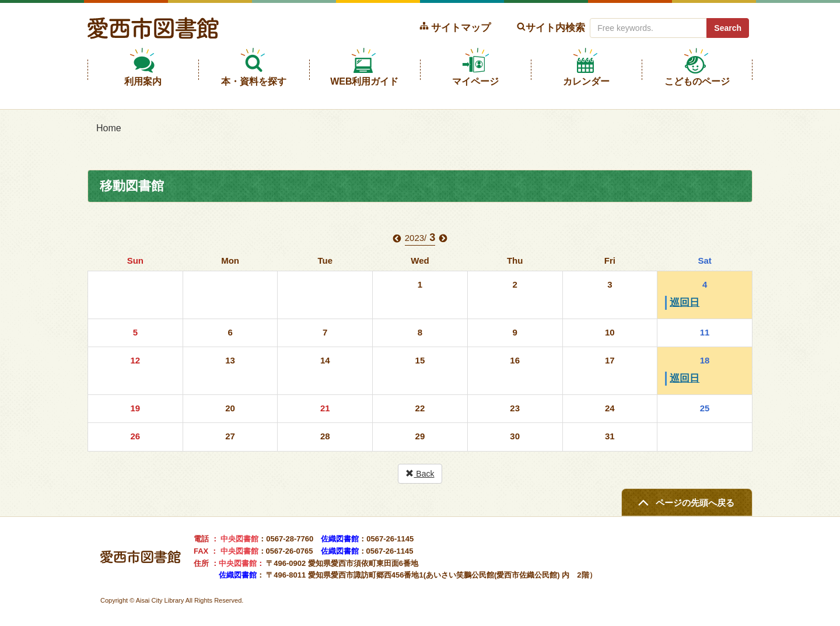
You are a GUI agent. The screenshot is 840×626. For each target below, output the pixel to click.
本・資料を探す (254, 81)
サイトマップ (461, 27)
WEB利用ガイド (364, 81)
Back (420, 474)
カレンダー (586, 81)
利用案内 (143, 81)
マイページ (475, 81)
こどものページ (697, 81)
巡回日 (685, 302)
